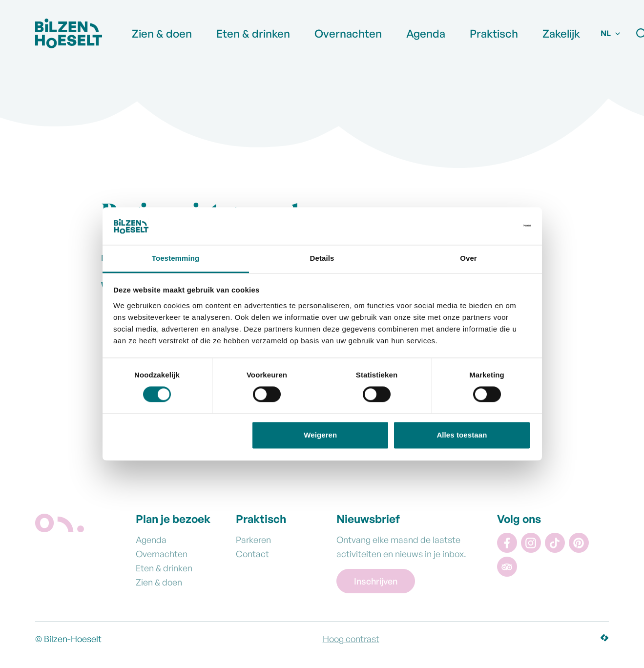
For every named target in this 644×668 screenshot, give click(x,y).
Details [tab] (322, 258)
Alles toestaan (462, 435)
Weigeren (320, 435)
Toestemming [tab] (176, 258)
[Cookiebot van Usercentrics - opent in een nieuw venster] (488, 226)
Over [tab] (468, 258)
